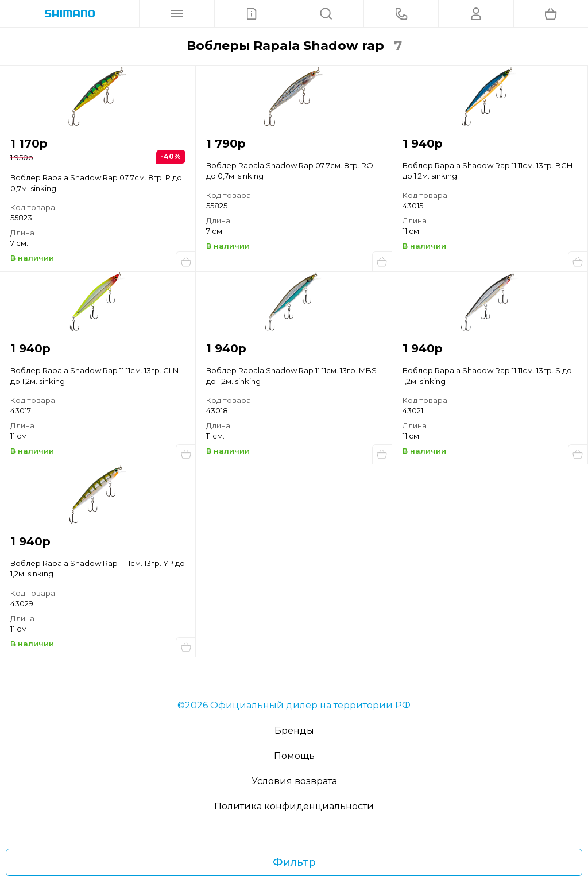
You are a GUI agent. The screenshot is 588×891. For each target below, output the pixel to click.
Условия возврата (294, 781)
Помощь (294, 756)
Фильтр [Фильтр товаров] (294, 862)
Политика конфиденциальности (294, 806)
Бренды (294, 731)
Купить (185, 261)
